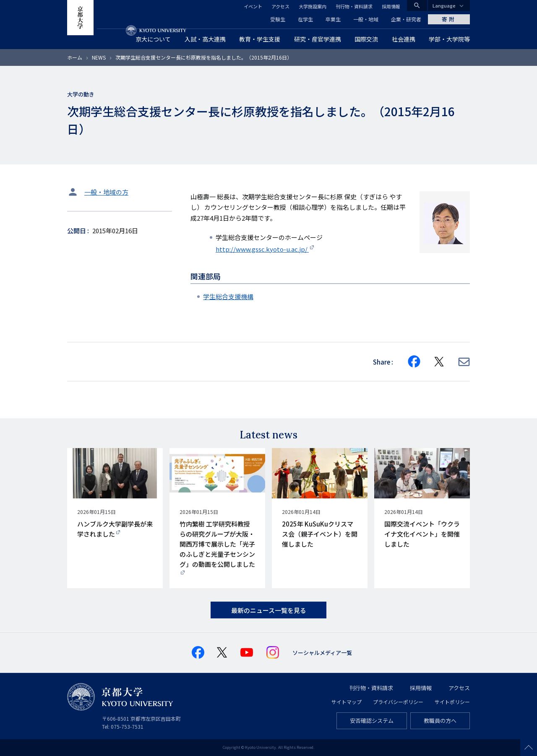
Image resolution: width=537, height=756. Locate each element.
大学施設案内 (313, 6)
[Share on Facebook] (414, 362)
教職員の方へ (440, 721)
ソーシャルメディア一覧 (322, 653)
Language (444, 5)
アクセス (280, 6)
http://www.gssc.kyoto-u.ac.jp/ (262, 249)
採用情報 (391, 6)
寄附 (449, 19)
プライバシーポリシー (398, 702)
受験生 (278, 19)
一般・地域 (366, 19)
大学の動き (81, 94)
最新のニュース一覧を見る (269, 610)
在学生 (305, 19)
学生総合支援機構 (228, 296)
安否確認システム (372, 721)
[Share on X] (439, 362)
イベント (253, 6)
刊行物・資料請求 (354, 6)
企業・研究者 (406, 19)
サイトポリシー (452, 702)
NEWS (99, 57)
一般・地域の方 (106, 192)
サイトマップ (347, 702)
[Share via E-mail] (464, 362)
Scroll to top (529, 748)
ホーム (75, 57)
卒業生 (333, 19)
